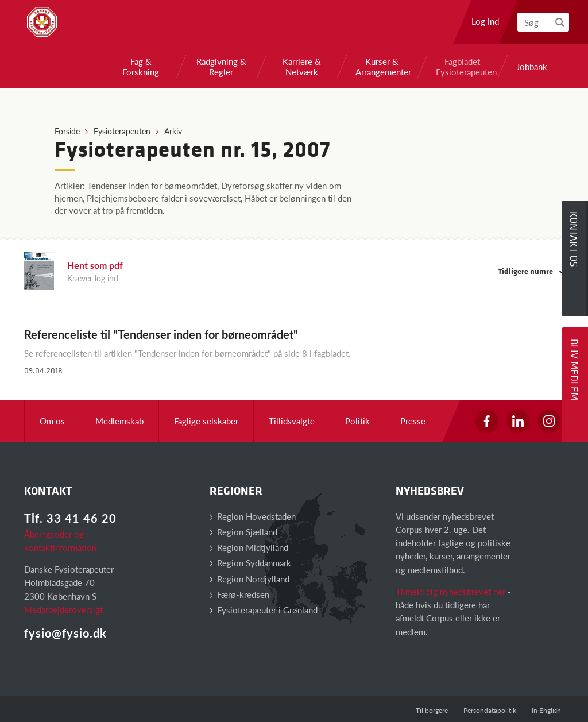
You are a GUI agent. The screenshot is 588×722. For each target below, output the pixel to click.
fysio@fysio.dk (65, 633)
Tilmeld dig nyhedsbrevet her (450, 591)
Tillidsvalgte (292, 421)
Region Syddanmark (250, 563)
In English (546, 710)
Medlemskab (119, 421)
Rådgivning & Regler (221, 67)
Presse (413, 421)
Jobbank (532, 67)
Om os (52, 421)
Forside (67, 131)
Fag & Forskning (141, 67)
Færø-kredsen (239, 594)
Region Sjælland (243, 532)
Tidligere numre (531, 271)
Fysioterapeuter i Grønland (264, 610)
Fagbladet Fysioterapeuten (462, 67)
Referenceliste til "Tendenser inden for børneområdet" (161, 334)
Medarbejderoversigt (63, 609)
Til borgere (432, 710)
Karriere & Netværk (302, 67)
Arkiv (173, 131)
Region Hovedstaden (253, 516)
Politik (357, 421)
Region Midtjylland (249, 547)
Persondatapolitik (490, 710)
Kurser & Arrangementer (382, 67)
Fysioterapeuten (122, 131)
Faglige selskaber (206, 421)
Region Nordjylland (249, 579)
